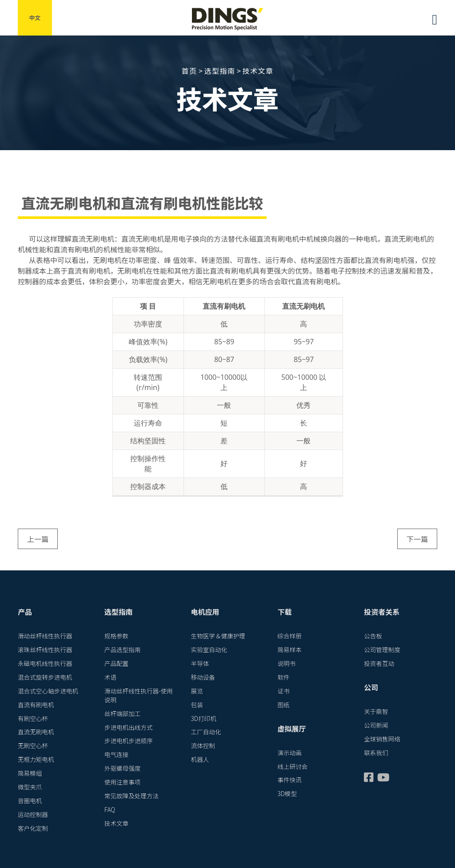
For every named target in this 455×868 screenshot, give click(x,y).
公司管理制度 (382, 649)
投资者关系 (382, 612)
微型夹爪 (30, 787)
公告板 (373, 636)
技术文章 (258, 71)
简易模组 (30, 773)
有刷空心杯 (33, 718)
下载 (284, 612)
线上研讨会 (292, 766)
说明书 (286, 663)
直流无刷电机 (36, 732)
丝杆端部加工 (123, 713)
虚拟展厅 (291, 729)
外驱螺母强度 (123, 768)
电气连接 (116, 754)
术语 (110, 677)
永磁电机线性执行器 (45, 663)
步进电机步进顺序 (129, 741)
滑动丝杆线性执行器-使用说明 (139, 695)
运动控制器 (33, 814)
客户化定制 (33, 828)
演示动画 (289, 753)
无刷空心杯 (33, 745)
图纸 (283, 705)
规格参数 (116, 636)
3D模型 (287, 793)
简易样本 (289, 649)
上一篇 (38, 539)
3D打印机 (204, 718)
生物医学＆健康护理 (218, 636)
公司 (371, 687)
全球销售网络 (382, 739)
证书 (283, 691)
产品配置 (116, 663)
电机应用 (205, 612)
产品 (25, 612)
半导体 (200, 663)
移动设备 (203, 677)
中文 (35, 18)
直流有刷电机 (36, 705)
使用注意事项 (123, 782)
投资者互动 (379, 663)
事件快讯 (289, 780)
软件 (283, 677)
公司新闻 (376, 725)
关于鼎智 (376, 711)
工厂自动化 (206, 732)
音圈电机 (30, 800)
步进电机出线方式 (129, 727)
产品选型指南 (123, 649)
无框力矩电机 (36, 759)
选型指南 (220, 71)
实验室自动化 (209, 649)
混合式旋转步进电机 (45, 677)
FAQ (110, 809)
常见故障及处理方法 (132, 796)
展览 (197, 691)
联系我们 (376, 753)
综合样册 (289, 636)
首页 (189, 71)
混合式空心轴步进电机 (48, 691)
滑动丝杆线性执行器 (45, 636)
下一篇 (417, 539)
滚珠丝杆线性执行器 (45, 649)
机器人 (200, 759)
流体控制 (203, 745)
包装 (197, 705)
